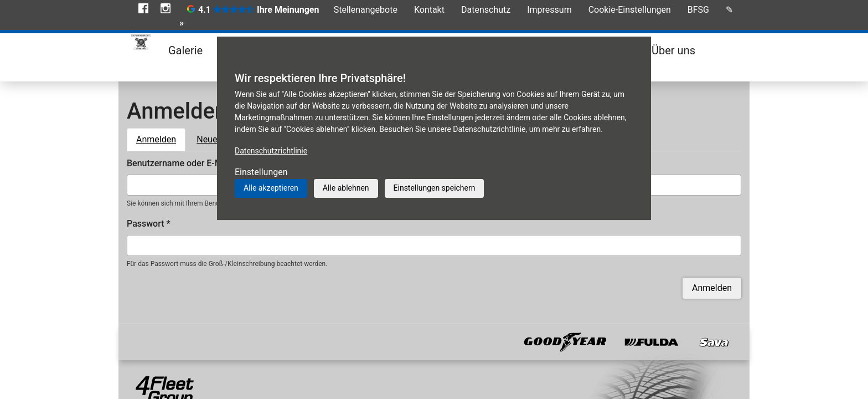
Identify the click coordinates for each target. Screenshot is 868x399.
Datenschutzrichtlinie (271, 151)
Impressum (549, 10)
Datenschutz (486, 10)
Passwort (149, 224)
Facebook (143, 8)
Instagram (166, 8)
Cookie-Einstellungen (630, 10)
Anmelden (161, 139)
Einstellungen (261, 172)
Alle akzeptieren (271, 188)
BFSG (698, 10)
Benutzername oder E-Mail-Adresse (200, 163)
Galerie (185, 50)
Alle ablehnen (346, 188)
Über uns (673, 50)
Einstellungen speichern (435, 188)
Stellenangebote (366, 10)
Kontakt (429, 10)
